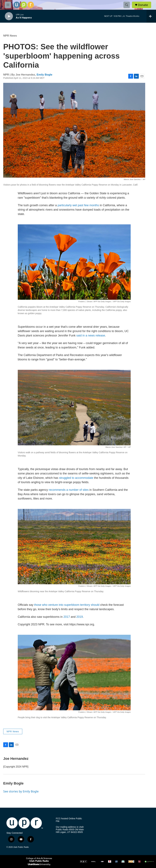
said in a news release (91, 335)
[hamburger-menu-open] (8, 5)
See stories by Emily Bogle (21, 791)
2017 (67, 617)
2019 (80, 617)
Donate (143, 5)
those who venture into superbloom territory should (67, 605)
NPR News (10, 36)
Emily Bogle (44, 75)
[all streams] (151, 16)
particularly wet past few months (78, 205)
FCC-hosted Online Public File (69, 820)
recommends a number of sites (69, 490)
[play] (9, 16)
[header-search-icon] (127, 5)
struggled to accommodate (76, 478)
